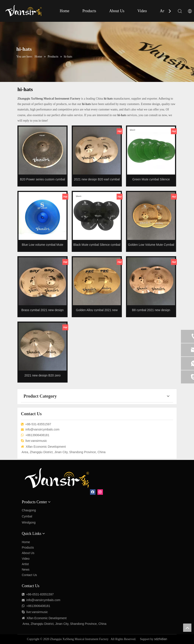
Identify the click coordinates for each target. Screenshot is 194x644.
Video (142, 11)
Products (89, 11)
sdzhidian (161, 639)
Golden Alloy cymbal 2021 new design (97, 310)
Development (58, 618)
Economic (41, 618)
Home (65, 11)
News (26, 569)
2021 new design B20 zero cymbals (43, 375)
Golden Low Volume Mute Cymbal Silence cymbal (151, 245)
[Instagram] (100, 492)
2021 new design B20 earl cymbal (97, 179)
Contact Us (29, 575)
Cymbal (27, 516)
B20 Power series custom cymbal (43, 179)
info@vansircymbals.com (43, 429)
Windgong (29, 522)
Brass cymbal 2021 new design (43, 310)
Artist (164, 11)
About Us (117, 11)
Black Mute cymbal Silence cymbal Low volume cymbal (97, 245)
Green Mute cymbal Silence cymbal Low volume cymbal (151, 179)
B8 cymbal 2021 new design (151, 310)
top (187, 628)
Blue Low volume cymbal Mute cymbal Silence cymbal (43, 245)
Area (26, 624)
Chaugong (29, 510)
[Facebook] (93, 492)
